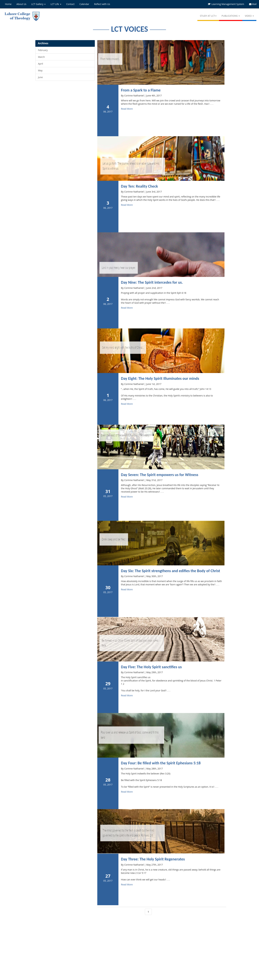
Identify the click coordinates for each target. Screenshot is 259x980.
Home (8, 4)
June (40, 77)
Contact (70, 4)
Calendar (84, 4)
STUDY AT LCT (208, 16)
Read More (127, 109)
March (41, 57)
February (43, 50)
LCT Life (56, 4)
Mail (253, 4)
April (40, 64)
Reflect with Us (102, 4)
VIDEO (249, 16)
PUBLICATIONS (231, 16)
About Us (21, 4)
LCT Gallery (39, 4)
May (40, 70)
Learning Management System (226, 4)
